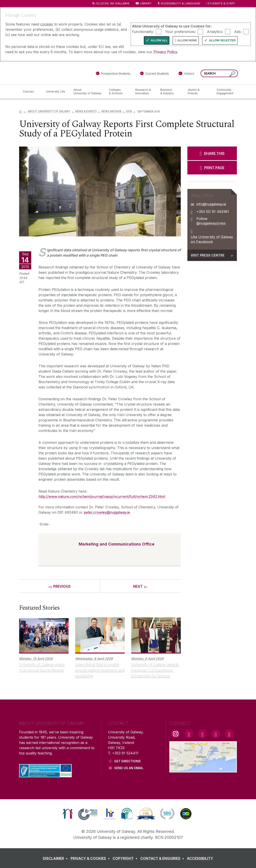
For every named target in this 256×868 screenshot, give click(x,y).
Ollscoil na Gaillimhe (113, 3)
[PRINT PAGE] (212, 168)
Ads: (238, 31)
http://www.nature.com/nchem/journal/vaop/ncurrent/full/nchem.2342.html (102, 497)
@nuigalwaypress (211, 223)
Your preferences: (180, 31)
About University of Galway (49, 111)
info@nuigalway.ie (211, 204)
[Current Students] (155, 74)
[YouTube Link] (202, 734)
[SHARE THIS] (212, 153)
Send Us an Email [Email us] (129, 768)
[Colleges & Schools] (119, 92)
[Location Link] (203, 770)
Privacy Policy (165, 52)
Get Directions (127, 761)
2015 (129, 111)
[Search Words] (219, 73)
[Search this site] (232, 74)
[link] (68, 814)
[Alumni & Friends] (199, 92)
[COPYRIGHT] (126, 858)
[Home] (20, 111)
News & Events (86, 111)
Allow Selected (222, 40)
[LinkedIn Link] (216, 734)
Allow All (159, 40)
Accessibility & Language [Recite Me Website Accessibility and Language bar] (179, 4)
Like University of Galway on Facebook (212, 239)
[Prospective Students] (113, 74)
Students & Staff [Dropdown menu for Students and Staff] (221, 3)
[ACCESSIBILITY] (200, 858)
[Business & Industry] (170, 92)
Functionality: (143, 31)
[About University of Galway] (88, 92)
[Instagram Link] (176, 734)
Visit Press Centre (208, 255)
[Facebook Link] (189, 734)
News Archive (111, 111)
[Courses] (31, 92)
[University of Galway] (51, 73)
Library (146, 3)
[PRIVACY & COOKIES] (91, 858)
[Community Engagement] (225, 92)
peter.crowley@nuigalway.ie (107, 512)
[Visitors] (186, 74)
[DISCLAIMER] (56, 858)
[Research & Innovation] (144, 92)
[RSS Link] (229, 734)
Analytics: (215, 31)
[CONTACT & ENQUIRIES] (163, 858)
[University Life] (56, 92)
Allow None (187, 40)
